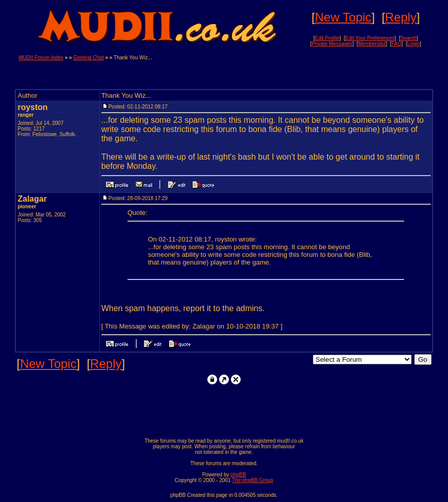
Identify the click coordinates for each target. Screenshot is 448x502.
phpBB (238, 475)
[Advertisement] (310, 70)
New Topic (343, 17)
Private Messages (332, 44)
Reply (401, 17)
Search (409, 38)
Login (413, 44)
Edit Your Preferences (370, 38)
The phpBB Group (253, 480)
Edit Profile (327, 38)
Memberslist (372, 44)
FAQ (396, 44)
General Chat (88, 58)
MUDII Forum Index (41, 58)
